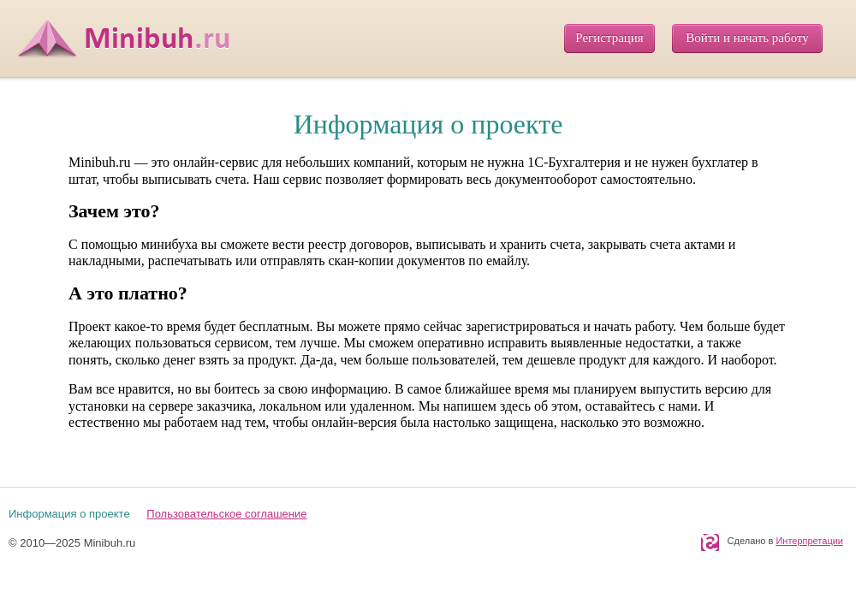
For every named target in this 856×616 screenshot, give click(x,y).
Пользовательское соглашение (226, 514)
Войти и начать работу (747, 38)
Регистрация (609, 38)
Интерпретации (809, 541)
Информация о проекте (69, 514)
